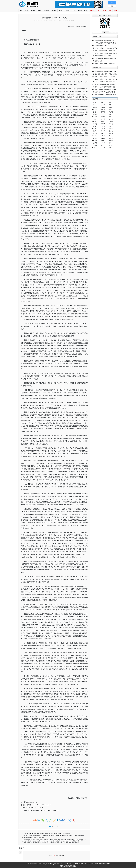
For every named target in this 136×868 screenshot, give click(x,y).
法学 (27, 11)
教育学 (67, 11)
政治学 (39, 11)
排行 (115, 11)
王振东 (103, 126)
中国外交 (41, 808)
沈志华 (103, 114)
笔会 (104, 11)
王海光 (111, 119)
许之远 (95, 141)
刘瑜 (110, 136)
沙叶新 (103, 136)
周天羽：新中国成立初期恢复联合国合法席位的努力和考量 (110, 82)
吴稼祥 (111, 138)
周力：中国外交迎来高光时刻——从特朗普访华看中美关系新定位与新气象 (114, 71)
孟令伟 (111, 131)
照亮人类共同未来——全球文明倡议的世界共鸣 (107, 48)
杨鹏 (102, 121)
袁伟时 (95, 129)
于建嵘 (103, 110)
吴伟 (95, 136)
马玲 (95, 126)
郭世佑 (111, 124)
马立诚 (111, 112)
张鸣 (95, 119)
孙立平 (103, 148)
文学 (74, 11)
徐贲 (95, 112)
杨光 (110, 148)
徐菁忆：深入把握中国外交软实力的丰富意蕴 (106, 74)
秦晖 (95, 102)
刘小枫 (103, 131)
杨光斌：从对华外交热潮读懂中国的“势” (105, 87)
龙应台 (95, 105)
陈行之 (103, 102)
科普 (110, 11)
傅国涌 (103, 107)
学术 (27, 808)
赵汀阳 (95, 117)
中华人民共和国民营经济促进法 (102, 56)
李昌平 (111, 117)
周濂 (95, 121)
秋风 (95, 131)
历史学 (80, 11)
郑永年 (111, 102)
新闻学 (61, 11)
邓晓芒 (111, 121)
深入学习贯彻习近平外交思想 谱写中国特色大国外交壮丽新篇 (111, 92)
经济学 (33, 11)
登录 (54, 855)
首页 (21, 11)
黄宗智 (95, 110)
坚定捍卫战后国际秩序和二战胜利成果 (104, 51)
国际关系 (47, 11)
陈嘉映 (111, 107)
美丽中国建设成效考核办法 (101, 45)
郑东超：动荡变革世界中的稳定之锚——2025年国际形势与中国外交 (113, 89)
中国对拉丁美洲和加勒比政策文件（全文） (105, 53)
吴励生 (95, 143)
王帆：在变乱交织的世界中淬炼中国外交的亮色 (107, 79)
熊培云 (111, 129)
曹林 (110, 105)
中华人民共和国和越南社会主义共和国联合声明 (107, 58)
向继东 (111, 114)
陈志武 (111, 110)
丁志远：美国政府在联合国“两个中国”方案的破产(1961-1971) (111, 95)
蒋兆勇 (111, 133)
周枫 (102, 133)
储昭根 (103, 138)
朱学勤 (103, 143)
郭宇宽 (103, 112)
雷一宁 (95, 133)
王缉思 (95, 124)
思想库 (92, 11)
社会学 (54, 11)
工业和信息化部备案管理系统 (68, 866)
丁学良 (103, 105)
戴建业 (103, 117)
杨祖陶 (95, 114)
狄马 (110, 126)
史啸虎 (103, 129)
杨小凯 (111, 141)
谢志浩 (95, 148)
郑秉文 (95, 145)
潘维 (110, 143)
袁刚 (102, 141)
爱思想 (33, 5)
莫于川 (103, 145)
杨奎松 (103, 119)
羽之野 (111, 145)
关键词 (98, 11)
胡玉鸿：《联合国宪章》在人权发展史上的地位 (107, 77)
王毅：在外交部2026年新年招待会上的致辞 (106, 84)
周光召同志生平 (98, 61)
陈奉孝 (103, 124)
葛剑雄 (95, 138)
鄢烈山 (95, 107)
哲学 (86, 11)
